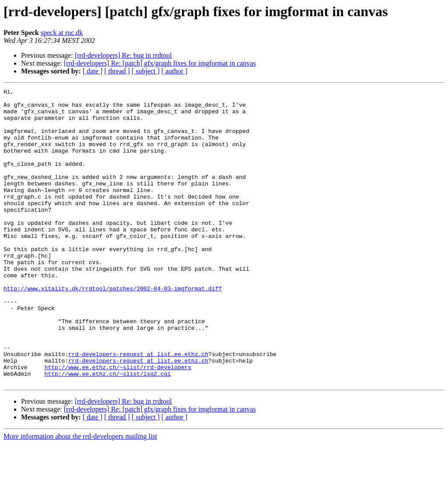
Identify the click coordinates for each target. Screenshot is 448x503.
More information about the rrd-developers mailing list (80, 495)
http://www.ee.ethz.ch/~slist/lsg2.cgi (108, 431)
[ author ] (175, 71)
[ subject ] (146, 71)
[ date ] (93, 71)
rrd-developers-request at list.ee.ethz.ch (138, 408)
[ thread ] (117, 71)
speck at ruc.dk (62, 33)
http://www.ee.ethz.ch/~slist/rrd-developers (118, 423)
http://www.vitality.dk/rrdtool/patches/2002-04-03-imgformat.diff (113, 329)
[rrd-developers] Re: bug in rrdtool (123, 55)
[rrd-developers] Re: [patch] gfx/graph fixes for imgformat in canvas (160, 63)
